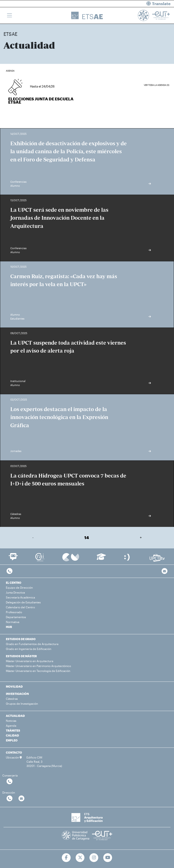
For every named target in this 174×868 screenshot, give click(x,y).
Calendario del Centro (20, 607)
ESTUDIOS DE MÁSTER (21, 656)
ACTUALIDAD (15, 716)
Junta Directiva (15, 592)
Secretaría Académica (20, 597)
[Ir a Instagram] (94, 858)
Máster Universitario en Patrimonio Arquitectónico (38, 666)
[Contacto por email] (165, 571)
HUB (9, 627)
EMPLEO (12, 740)
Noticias (11, 721)
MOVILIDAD (14, 686)
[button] (132, 4)
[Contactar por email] (21, 799)
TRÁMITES (13, 730)
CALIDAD (12, 735)
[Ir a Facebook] (66, 858)
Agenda (11, 726)
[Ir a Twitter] (80, 858)
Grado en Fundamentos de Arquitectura (32, 644)
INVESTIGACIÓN (17, 694)
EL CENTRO (14, 583)
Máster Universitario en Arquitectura (30, 661)
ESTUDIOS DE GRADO (21, 639)
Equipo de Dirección (19, 587)
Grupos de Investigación (22, 704)
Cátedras (12, 699)
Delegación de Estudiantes (23, 602)
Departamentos (16, 617)
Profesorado (14, 612)
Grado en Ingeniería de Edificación (29, 649)
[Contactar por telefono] (9, 571)
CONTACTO (14, 752)
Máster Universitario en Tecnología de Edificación (38, 671)
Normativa (13, 622)
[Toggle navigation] (9, 15)
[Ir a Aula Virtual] (101, 559)
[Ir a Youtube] (108, 858)
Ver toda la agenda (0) (157, 85)
